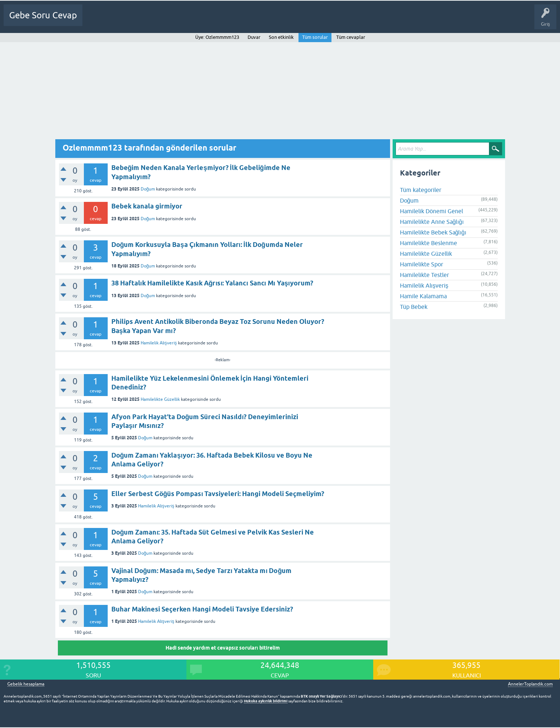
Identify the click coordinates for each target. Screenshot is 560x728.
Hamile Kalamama (423, 296)
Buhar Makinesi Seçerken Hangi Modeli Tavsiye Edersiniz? (202, 609)
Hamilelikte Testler (424, 275)
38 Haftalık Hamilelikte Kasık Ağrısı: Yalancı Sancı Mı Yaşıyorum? (212, 283)
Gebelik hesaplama (26, 684)
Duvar (254, 37)
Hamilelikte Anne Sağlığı (432, 222)
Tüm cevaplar (351, 37)
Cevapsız (145, 21)
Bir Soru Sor (227, 21)
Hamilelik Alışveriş (159, 343)
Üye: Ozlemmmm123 (217, 37)
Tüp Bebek (414, 307)
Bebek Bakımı (323, 21)
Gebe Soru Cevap (43, 15)
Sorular (122, 21)
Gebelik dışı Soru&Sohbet (273, 21)
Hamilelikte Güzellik (160, 399)
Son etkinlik (281, 37)
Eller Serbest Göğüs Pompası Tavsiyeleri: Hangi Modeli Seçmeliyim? (218, 494)
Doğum (148, 189)
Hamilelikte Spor (422, 264)
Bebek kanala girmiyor (147, 206)
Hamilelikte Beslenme (429, 243)
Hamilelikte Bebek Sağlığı (433, 232)
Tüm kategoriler (421, 190)
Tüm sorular (315, 37)
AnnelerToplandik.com (530, 684)
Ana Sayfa (97, 21)
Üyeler (200, 21)
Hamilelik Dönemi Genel (431, 211)
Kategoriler (173, 21)
